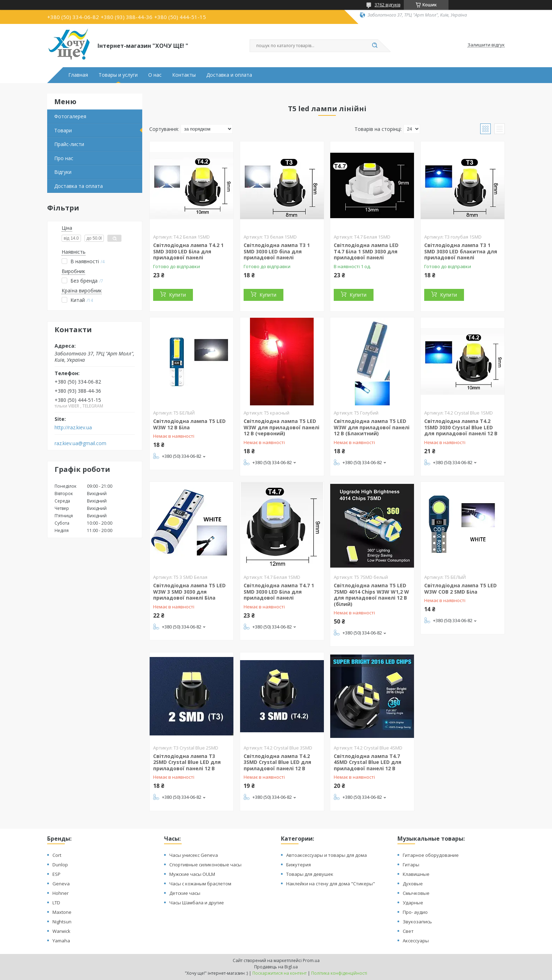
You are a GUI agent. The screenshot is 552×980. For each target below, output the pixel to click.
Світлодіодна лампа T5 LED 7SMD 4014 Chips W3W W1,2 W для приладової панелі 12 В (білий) (371, 595)
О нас (155, 75)
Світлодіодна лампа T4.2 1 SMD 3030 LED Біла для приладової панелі (188, 251)
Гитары (411, 865)
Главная (78, 75)
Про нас (64, 158)
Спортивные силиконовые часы (205, 865)
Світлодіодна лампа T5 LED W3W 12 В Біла (189, 424)
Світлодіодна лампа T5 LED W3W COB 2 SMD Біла (460, 589)
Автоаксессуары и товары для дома (327, 855)
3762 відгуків (387, 5)
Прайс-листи (69, 144)
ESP (57, 874)
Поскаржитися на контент (280, 973)
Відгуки (63, 172)
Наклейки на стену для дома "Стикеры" (331, 884)
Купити (177, 295)
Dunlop (60, 865)
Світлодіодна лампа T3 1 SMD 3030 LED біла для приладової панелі (277, 251)
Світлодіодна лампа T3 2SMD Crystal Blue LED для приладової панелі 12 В (187, 762)
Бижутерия (299, 865)
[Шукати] (375, 46)
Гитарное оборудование (431, 855)
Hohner (61, 893)
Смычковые (416, 893)
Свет (408, 931)
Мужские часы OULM (192, 874)
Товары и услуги (118, 75)
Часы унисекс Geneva (194, 855)
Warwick (61, 931)
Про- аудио (415, 912)
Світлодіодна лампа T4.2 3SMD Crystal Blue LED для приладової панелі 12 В (277, 762)
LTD (56, 903)
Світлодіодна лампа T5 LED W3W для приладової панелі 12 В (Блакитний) (372, 427)
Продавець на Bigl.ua (276, 967)
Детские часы (185, 893)
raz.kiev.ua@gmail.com (80, 443)
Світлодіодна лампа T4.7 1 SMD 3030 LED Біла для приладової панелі (279, 592)
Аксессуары (416, 941)
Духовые (413, 884)
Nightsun (62, 922)
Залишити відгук (486, 45)
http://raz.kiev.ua (73, 428)
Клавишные (416, 874)
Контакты (184, 75)
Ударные (413, 903)
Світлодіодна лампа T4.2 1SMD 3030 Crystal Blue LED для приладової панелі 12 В (461, 427)
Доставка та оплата (79, 186)
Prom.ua (311, 960)
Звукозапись (417, 922)
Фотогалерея (70, 116)
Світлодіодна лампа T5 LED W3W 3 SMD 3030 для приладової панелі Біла (189, 592)
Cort (57, 855)
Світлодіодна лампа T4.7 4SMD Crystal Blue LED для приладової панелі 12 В (368, 762)
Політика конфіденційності (339, 973)
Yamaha (61, 941)
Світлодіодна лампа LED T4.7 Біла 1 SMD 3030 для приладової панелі (366, 251)
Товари (63, 130)
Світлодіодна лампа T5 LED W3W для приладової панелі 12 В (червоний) (281, 427)
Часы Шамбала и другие (197, 903)
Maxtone (62, 912)
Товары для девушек (310, 874)
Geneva (61, 884)
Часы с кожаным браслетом (200, 884)
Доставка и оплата (229, 75)
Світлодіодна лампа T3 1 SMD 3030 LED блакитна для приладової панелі (461, 251)
